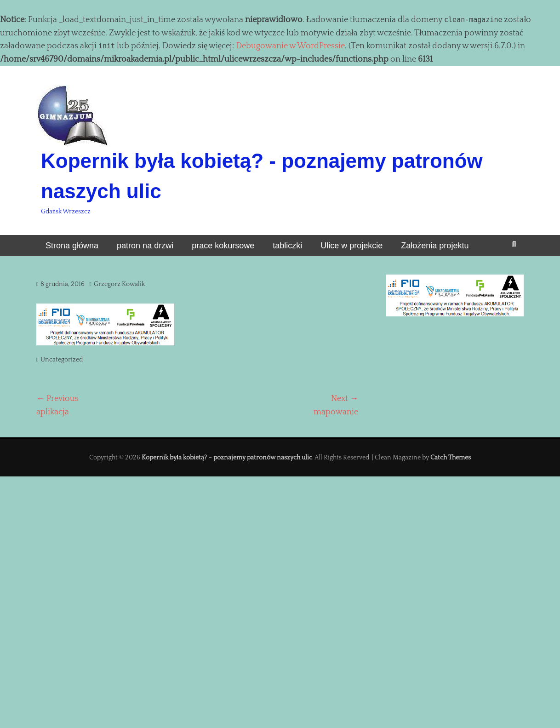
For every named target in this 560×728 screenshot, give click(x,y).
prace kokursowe (223, 246)
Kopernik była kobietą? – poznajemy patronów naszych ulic (227, 458)
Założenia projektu (435, 246)
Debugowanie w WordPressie (290, 46)
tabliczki (287, 246)
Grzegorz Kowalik (119, 284)
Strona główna (72, 246)
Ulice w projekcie (351, 246)
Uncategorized (62, 360)
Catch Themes (451, 458)
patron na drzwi (145, 246)
